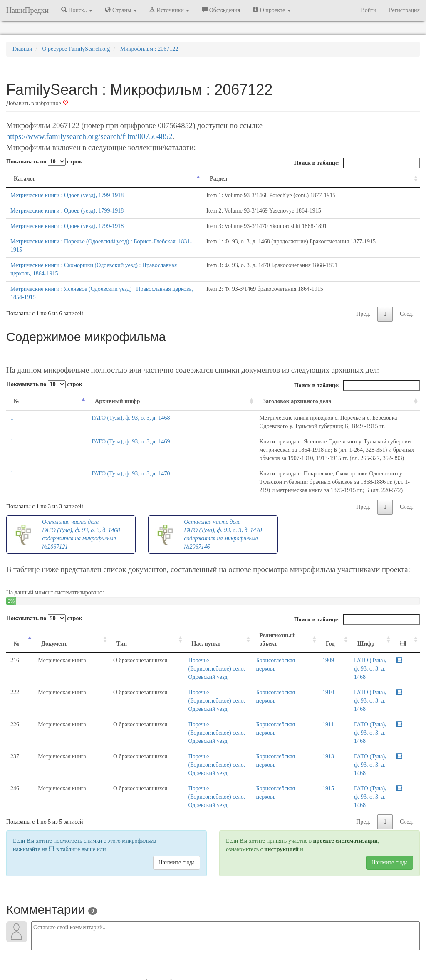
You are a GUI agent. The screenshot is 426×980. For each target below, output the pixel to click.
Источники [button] (169, 10)
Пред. (363, 289)
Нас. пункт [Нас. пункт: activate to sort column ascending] (161, 602)
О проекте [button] (271, 10)
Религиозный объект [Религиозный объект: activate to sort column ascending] (268, 598)
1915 (316, 714)
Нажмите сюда (177, 779)
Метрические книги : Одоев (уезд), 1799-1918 (67, 195)
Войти (368, 10)
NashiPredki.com (71, 951)
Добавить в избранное (37, 103)
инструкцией (281, 766)
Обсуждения (221, 10)
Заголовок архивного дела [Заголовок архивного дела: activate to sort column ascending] (141, 376)
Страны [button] (121, 10)
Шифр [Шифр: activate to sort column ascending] (346, 602)
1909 (316, 619)
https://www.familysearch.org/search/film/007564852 (89, 136)
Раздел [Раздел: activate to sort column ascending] (253, 179)
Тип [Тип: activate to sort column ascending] (91, 602)
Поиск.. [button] (77, 10)
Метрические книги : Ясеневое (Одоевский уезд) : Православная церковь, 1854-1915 (115, 272)
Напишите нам (114, 951)
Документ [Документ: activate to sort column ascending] (47, 602)
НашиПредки (27, 10)
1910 (316, 642)
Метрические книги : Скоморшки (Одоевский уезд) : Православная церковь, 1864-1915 (118, 257)
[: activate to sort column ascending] (409, 598)
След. (407, 289)
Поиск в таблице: (357, 163)
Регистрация (404, 10)
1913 (316, 690)
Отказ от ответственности (197, 951)
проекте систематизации (346, 758)
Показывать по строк (44, 162)
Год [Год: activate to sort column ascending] (318, 602)
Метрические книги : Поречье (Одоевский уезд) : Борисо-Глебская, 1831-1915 (107, 241)
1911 (316, 666)
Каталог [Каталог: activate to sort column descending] (25, 179)
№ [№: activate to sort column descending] (17, 376)
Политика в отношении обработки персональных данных (304, 951)
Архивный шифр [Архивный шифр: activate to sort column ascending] (57, 376)
